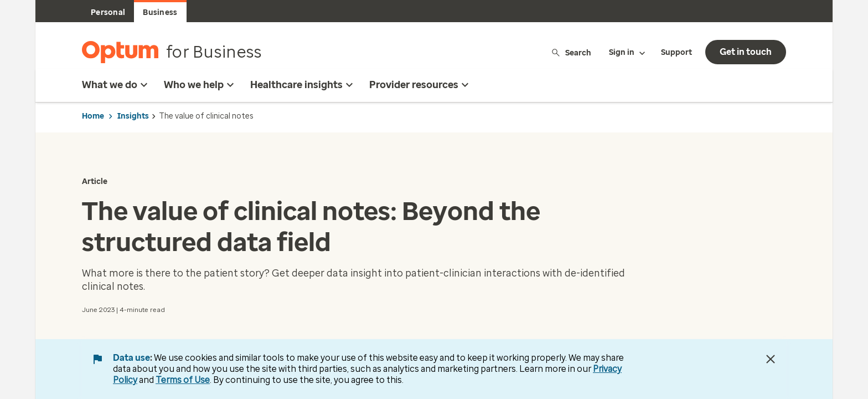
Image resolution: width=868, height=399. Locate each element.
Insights (133, 116)
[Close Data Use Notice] (771, 359)
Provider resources (420, 85)
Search (571, 52)
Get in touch (746, 52)
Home (93, 116)
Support (676, 52)
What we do (116, 85)
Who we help (200, 85)
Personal (108, 12)
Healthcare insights (303, 85)
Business (160, 12)
